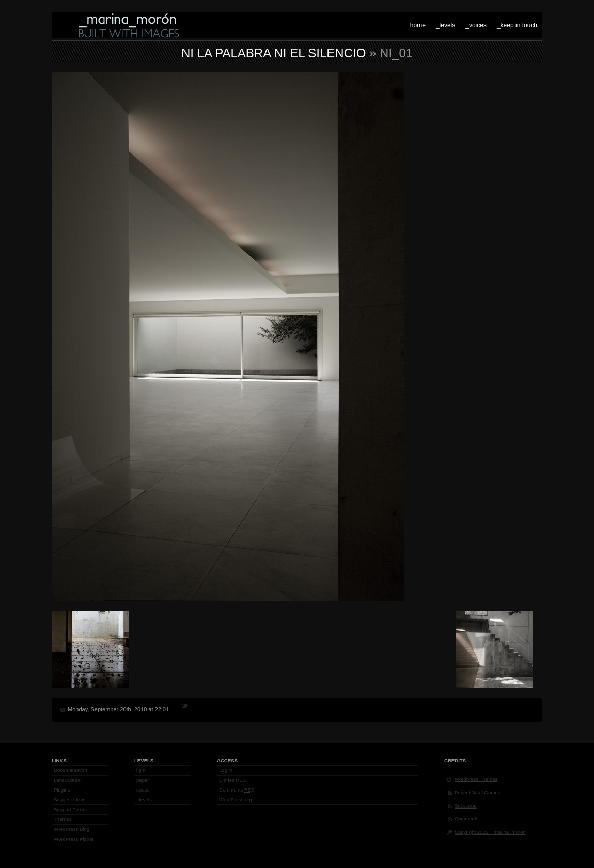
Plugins (62, 790)
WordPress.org (236, 800)
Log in (226, 770)
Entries (232, 780)
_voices (476, 25)
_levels (445, 25)
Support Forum (70, 809)
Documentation (71, 770)
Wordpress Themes (476, 779)
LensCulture (67, 780)
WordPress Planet (74, 839)
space (143, 790)
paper (143, 780)
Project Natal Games (478, 792)
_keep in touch (517, 25)
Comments (237, 790)
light (141, 770)
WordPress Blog (72, 829)
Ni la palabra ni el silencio (273, 53)
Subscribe (466, 806)
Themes (63, 819)
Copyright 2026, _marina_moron (490, 832)
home (418, 25)
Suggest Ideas (69, 800)
